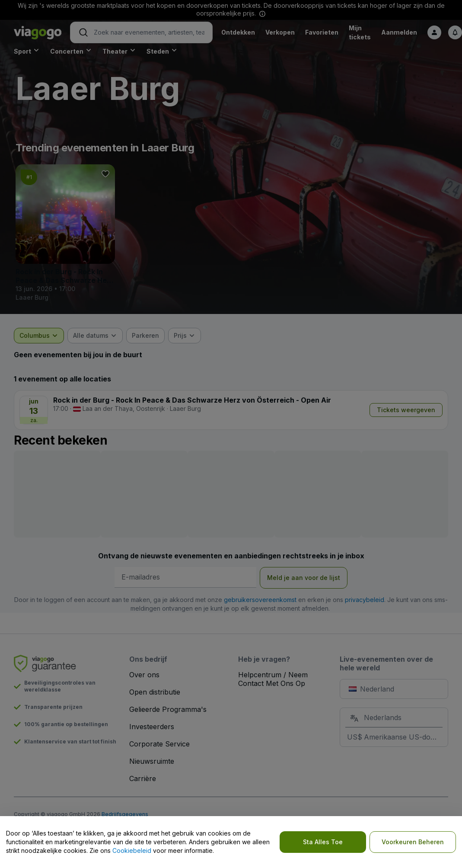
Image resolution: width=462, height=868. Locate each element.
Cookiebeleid (132, 850)
